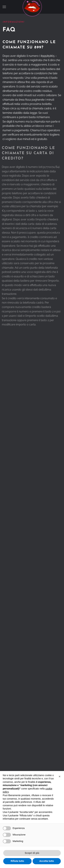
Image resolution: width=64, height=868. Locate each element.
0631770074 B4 (49, 167)
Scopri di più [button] (32, 853)
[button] (4, 7)
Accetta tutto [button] (47, 861)
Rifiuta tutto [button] (17, 861)
